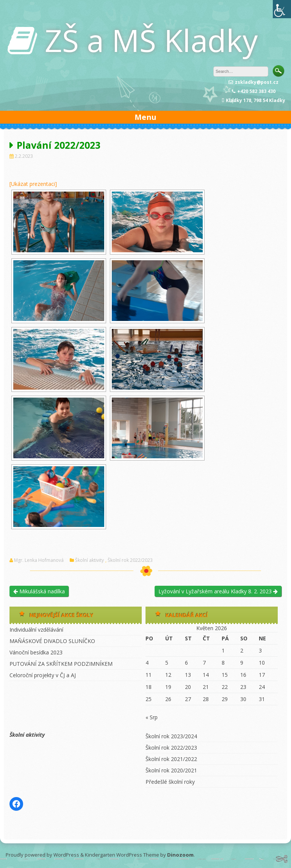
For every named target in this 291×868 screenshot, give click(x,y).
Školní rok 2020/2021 (171, 770)
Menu (145, 117)
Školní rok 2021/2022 (171, 759)
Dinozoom (180, 855)
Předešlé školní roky (170, 782)
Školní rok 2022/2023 (130, 560)
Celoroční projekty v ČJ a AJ (43, 675)
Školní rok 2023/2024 (171, 736)
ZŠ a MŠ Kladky (151, 40)
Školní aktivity (89, 560)
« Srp (152, 717)
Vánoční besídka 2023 (36, 652)
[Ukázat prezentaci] (33, 184)
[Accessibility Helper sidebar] (282, 9)
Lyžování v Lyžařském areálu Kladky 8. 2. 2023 (218, 591)
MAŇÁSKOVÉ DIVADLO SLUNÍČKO (52, 641)
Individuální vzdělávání (36, 630)
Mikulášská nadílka (39, 591)
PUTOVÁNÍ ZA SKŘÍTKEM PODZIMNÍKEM (61, 664)
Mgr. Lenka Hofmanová (39, 560)
